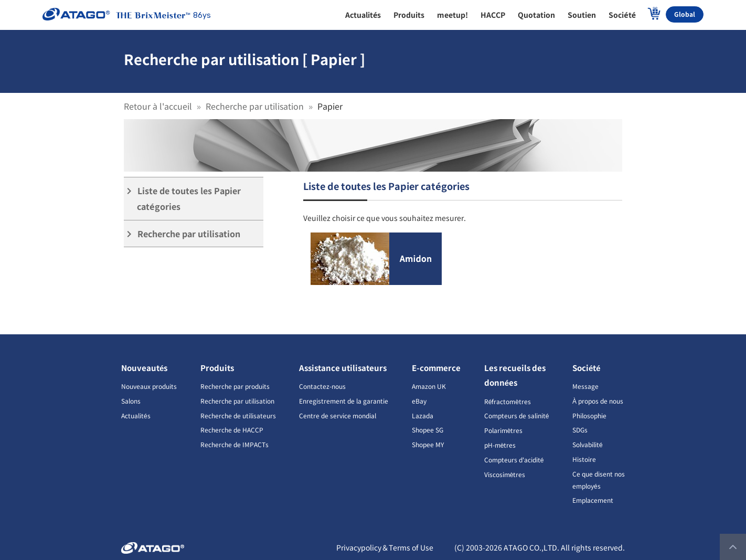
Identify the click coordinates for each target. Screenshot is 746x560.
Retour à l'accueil (158, 106)
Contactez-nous (322, 386)
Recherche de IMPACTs (235, 444)
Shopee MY (428, 444)
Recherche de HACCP (232, 430)
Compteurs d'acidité (514, 459)
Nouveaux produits (149, 386)
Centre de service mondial (338, 415)
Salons (131, 401)
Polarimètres (504, 430)
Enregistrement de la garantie (344, 401)
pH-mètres (500, 445)
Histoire (584, 459)
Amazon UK (429, 386)
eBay (419, 401)
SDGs (580, 430)
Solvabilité (588, 444)
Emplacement (593, 500)
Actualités (136, 415)
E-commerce (436, 368)
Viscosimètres (505, 474)
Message (585, 386)
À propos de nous (598, 401)
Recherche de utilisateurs (238, 415)
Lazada (423, 415)
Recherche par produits (235, 386)
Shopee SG (428, 430)
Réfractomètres (508, 401)
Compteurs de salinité (517, 415)
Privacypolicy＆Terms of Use (385, 547)
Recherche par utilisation (255, 106)
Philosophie (589, 415)
